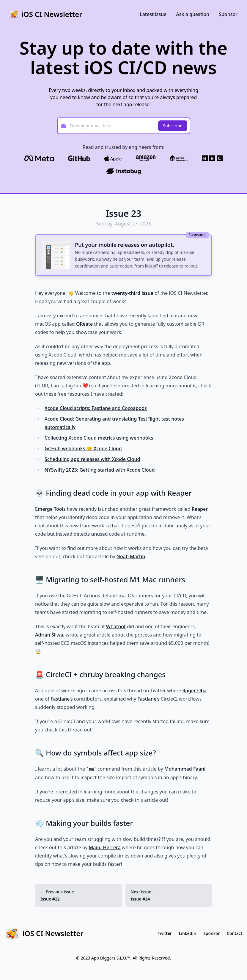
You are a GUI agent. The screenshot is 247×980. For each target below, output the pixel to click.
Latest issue (153, 14)
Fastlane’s (62, 699)
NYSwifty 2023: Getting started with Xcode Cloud (100, 470)
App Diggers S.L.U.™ (111, 958)
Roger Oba (194, 691)
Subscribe (173, 126)
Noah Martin (131, 556)
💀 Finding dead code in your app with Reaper (113, 493)
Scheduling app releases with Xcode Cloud (92, 459)
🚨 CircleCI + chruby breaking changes (100, 674)
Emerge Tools (50, 509)
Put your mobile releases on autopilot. (125, 245)
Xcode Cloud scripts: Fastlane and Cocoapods (96, 408)
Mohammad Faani (185, 769)
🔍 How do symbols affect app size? (95, 753)
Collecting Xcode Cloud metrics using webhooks (99, 438)
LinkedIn (188, 933)
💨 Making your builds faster (84, 823)
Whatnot (116, 626)
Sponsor (228, 14)
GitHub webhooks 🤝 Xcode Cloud (83, 448)
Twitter (165, 933)
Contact (235, 933)
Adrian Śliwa (49, 635)
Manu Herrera (104, 847)
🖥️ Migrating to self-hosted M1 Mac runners (110, 579)
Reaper (200, 509)
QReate (84, 324)
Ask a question (193, 14)
